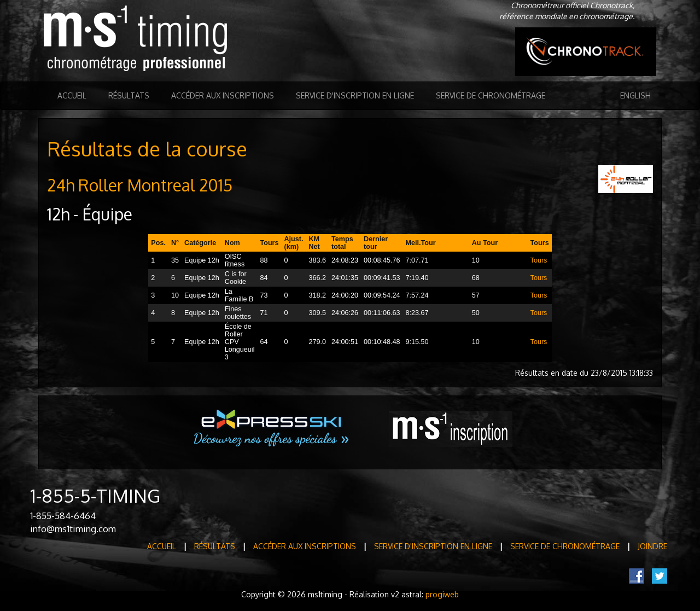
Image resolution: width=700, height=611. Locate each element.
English (635, 95)
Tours (539, 260)
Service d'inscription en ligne (355, 95)
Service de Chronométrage (491, 95)
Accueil (72, 95)
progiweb (442, 594)
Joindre (652, 546)
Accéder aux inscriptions (223, 95)
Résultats (129, 95)
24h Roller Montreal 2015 (140, 185)
